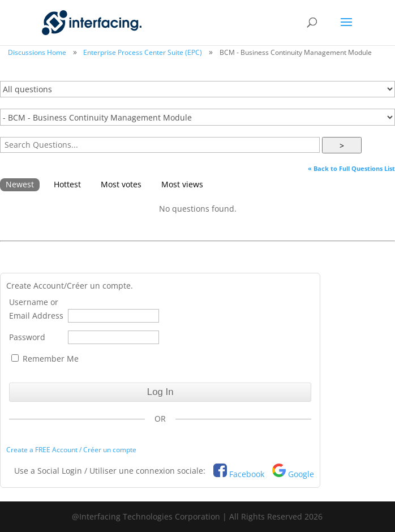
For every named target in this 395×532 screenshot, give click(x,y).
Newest (20, 184)
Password (27, 337)
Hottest (67, 184)
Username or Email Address (36, 309)
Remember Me (45, 359)
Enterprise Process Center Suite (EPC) (143, 52)
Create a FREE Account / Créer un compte (71, 450)
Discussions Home (37, 52)
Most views (182, 184)
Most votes (121, 184)
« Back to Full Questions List (351, 168)
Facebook (247, 474)
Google (301, 474)
